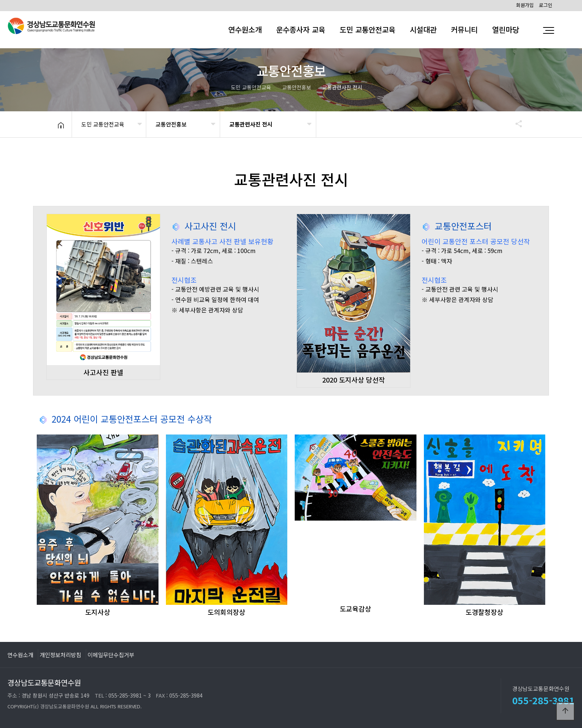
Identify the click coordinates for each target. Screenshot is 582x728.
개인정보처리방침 (61, 655)
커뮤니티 (464, 29)
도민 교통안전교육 (367, 29)
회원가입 (525, 5)
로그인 (546, 5)
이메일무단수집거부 (111, 655)
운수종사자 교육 (301, 29)
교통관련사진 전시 (251, 124)
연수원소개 (245, 29)
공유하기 (515, 124)
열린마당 (506, 29)
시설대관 (423, 29)
